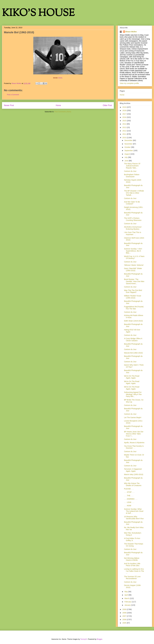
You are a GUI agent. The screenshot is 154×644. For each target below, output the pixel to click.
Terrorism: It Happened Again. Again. (133, 470)
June (127, 161)
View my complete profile (129, 83)
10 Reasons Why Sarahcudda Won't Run (134, 518)
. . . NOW (128, 506)
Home (58, 105)
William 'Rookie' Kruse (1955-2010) (133, 297)
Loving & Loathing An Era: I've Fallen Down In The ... (134, 571)
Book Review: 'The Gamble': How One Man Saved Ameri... (134, 281)
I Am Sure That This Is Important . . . (133, 233)
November (129, 144)
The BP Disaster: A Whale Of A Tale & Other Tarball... (134, 193)
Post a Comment (13, 95)
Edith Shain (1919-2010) (133, 321)
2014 (125, 124)
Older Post (107, 105)
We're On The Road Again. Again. (132, 377)
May (126, 592)
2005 (125, 623)
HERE (60, 78)
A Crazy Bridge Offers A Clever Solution (133, 340)
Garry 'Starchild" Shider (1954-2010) (133, 269)
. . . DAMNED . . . (131, 499)
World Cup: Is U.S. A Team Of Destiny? (134, 257)
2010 (125, 138)
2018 (125, 110)
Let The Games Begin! (133, 417)
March (127, 598)
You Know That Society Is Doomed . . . (134, 447)
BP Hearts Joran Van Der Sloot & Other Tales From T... (134, 434)
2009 (125, 609)
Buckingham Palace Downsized (132, 176)
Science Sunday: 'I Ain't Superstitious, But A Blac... (133, 251)
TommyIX (84, 639)
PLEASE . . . (129, 489)
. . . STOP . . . (129, 492)
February (128, 602)
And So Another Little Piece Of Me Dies (132, 565)
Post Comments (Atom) (63, 112)
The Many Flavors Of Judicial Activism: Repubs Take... (132, 166)
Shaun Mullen (131, 32)
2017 (125, 114)
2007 (125, 616)
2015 (125, 121)
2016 (125, 117)
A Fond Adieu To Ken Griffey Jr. (132, 539)
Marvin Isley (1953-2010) (134, 474)
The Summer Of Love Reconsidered (132, 578)
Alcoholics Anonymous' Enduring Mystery (133, 228)
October (128, 147)
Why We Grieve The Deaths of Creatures (133, 484)
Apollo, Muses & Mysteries (134, 443)
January (128, 605)
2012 (125, 131)
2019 (125, 107)
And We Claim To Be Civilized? (132, 203)
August (127, 154)
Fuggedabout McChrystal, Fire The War (134, 308)
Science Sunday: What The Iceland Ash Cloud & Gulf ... (134, 511)
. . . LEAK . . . (129, 502)
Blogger (99, 639)
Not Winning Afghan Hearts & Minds (132, 559)
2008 (125, 613)
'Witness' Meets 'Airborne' (134, 265)
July (126, 157)
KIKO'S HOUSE (38, 14)
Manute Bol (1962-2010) (133, 353)
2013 (125, 127)
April (126, 595)
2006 (125, 620)
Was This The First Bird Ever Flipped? (133, 291)
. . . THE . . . (129, 496)
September (129, 151)
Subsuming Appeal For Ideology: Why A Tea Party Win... (133, 394)
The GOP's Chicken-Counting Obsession (133, 219)
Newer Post (9, 105)
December (129, 140)
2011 (125, 134)
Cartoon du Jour (130, 171)
